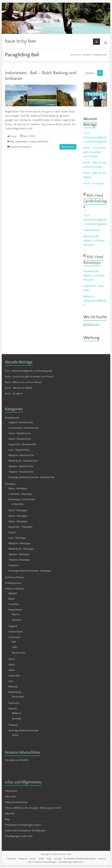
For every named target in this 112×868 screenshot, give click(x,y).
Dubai (15, 735)
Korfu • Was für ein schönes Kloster (23, 382)
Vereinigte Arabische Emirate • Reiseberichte (32, 477)
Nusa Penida (19, 653)
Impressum (11, 791)
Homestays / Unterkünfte (22, 500)
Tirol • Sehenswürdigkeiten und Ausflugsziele (95, 137)
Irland (12, 659)
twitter (41, 859)
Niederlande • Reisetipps (21, 549)
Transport (14, 565)
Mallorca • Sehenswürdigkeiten (95, 301)
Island (12, 665)
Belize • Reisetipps (18, 489)
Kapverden (14, 676)
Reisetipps (10, 484)
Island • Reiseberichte (20, 439)
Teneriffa (17, 719)
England (13, 626)
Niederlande (15, 692)
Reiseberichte (12, 418)
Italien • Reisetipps (18, 521)
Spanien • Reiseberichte (21, 466)
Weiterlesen (68, 147)
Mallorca (17, 713)
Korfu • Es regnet (94, 183)
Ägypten (13, 593)
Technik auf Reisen (15, 577)
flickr (49, 859)
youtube (58, 859)
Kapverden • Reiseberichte (22, 444)
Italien (12, 670)
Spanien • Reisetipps (19, 554)
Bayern (16, 614)
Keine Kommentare (21, 147)
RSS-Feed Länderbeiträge (95, 201)
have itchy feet (20, 41)
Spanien (13, 709)
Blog (7, 819)
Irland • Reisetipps (18, 510)
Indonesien (21, 141)
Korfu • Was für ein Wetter (19, 388)
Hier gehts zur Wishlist (17, 760)
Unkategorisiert (13, 583)
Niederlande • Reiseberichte (23, 461)
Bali (12, 141)
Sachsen (17, 620)
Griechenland (92, 230)
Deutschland (15, 610)
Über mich (11, 797)
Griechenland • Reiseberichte (24, 428)
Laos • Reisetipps (17, 538)
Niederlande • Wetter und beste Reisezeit (94, 241)
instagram (23, 859)
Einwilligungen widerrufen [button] (19, 836)
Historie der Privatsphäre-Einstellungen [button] (25, 831)
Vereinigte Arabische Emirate (23, 731)
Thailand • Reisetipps (19, 560)
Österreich (14, 703)
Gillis (14, 647)
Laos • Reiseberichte (19, 450)
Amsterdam (18, 697)
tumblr (33, 859)
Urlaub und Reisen (39, 141)
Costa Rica (14, 604)
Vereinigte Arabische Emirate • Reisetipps (30, 571)
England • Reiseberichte (21, 422)
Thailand (13, 725)
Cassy (13, 136)
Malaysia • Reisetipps (19, 543)
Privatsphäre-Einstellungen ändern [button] (23, 825)
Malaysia (13, 687)
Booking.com (91, 324)
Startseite (87, 55)
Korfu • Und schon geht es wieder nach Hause (95, 152)
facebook (12, 859)
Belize (11, 599)
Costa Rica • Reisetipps (20, 494)
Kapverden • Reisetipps (20, 527)
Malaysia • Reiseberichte (21, 455)
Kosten (12, 532)
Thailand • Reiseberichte (21, 472)
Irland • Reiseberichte (20, 433)
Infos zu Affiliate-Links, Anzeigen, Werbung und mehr (33, 808)
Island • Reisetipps (18, 516)
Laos (11, 681)
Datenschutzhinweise (16, 802)
